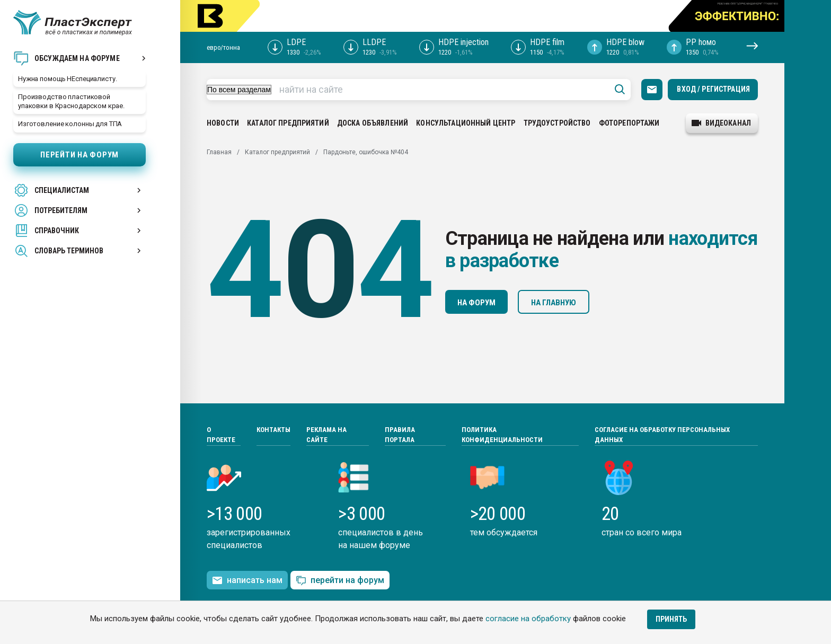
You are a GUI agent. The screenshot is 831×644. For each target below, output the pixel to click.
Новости (223, 123)
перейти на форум (340, 581)
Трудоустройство (557, 123)
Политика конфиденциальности (502, 435)
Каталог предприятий (288, 123)
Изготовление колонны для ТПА (70, 124)
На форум (476, 303)
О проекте (221, 435)
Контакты (273, 430)
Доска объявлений (373, 123)
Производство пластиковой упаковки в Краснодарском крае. (71, 101)
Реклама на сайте (326, 435)
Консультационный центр (466, 123)
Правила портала (400, 435)
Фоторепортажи (629, 123)
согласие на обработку (528, 619)
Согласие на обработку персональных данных (662, 435)
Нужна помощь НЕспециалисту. (68, 79)
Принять (671, 619)
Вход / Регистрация (713, 89)
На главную (554, 303)
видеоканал (721, 123)
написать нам (247, 580)
